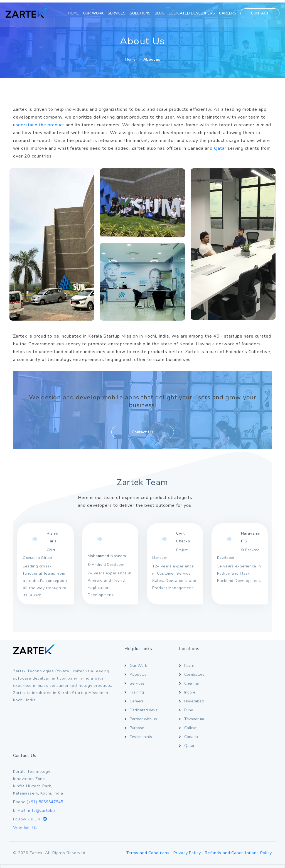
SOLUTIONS (140, 13)
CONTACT (260, 13)
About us (152, 57)
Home (130, 57)
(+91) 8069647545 (245, 691)
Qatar (220, 146)
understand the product (39, 122)
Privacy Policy (187, 766)
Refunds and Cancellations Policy (238, 766)
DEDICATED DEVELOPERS (192, 13)
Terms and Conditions (147, 766)
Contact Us (142, 428)
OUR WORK (93, 13)
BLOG (160, 13)
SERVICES (117, 13)
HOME (73, 13)
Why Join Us (226, 716)
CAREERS (228, 13)
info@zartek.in (243, 699)
